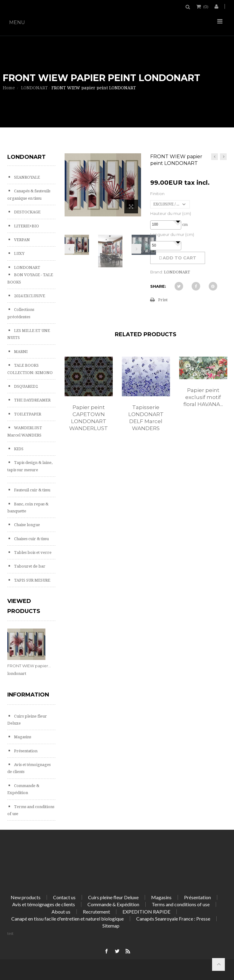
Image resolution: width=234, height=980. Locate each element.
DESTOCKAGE (27, 212)
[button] (178, 221)
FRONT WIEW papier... (29, 666)
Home (9, 88)
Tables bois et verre (32, 552)
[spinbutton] (166, 225)
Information (28, 695)
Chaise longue (27, 525)
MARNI (20, 352)
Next (136, 249)
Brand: (157, 272)
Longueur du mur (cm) (172, 234)
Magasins (22, 737)
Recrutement (96, 912)
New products (26, 897)
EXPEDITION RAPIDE (146, 912)
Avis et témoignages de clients (44, 904)
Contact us (64, 897)
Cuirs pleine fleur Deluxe (113, 897)
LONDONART (27, 267)
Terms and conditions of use (181, 904)
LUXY (19, 253)
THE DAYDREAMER (32, 400)
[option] (89, 400)
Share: (158, 286)
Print (163, 300)
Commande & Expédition (113, 904)
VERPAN (21, 240)
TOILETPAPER (27, 414)
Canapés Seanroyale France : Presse (173, 919)
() (205, 6)
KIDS (18, 449)
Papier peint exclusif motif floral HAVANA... (203, 397)
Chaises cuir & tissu (31, 539)
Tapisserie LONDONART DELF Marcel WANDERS (146, 418)
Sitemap (111, 926)
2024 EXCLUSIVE (29, 296)
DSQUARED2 (25, 386)
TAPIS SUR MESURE (32, 580)
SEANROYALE (27, 177)
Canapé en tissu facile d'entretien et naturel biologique (67, 919)
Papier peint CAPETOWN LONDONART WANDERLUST (89, 418)
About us (61, 912)
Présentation (25, 751)
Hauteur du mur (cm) (171, 213)
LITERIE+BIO (26, 226)
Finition (157, 194)
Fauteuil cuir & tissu (32, 490)
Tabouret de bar (29, 566)
